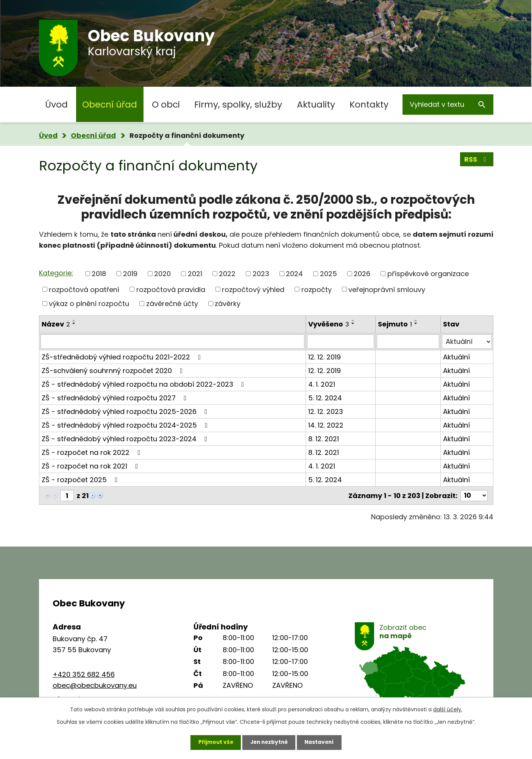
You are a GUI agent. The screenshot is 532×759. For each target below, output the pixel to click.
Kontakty (369, 104)
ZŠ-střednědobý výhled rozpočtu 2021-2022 (123, 357)
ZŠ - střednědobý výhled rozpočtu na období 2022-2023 (144, 384)
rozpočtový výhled (253, 289)
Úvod (56, 104)
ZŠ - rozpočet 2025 (81, 480)
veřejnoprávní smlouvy (387, 289)
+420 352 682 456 (84, 674)
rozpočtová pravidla (171, 289)
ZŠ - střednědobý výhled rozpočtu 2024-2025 (126, 425)
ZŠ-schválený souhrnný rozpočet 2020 (114, 371)
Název (56, 324)
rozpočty (317, 289)
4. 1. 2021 (322, 384)
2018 (99, 274)
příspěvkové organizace (428, 274)
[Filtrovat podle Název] (172, 342)
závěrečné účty (172, 304)
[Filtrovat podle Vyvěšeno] (341, 342)
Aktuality (316, 104)
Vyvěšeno (329, 324)
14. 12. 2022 (326, 425)
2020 (162, 274)
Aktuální (456, 357)
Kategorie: (56, 273)
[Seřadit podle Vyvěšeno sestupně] (353, 323)
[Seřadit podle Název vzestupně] (74, 320)
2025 (328, 274)
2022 (227, 274)
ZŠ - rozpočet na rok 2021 (91, 466)
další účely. (448, 709)
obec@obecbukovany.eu (95, 685)
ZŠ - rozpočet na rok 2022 (93, 452)
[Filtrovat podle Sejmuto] (408, 342)
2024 (294, 274)
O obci (166, 104)
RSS (477, 160)
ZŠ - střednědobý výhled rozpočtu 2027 (116, 398)
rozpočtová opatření (84, 289)
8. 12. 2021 (324, 439)
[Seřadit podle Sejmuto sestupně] (416, 323)
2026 (362, 274)
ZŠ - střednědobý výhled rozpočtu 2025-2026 (126, 412)
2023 (261, 274)
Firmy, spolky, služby (238, 104)
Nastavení (321, 742)
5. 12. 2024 (325, 398)
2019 (130, 274)
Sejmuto (395, 324)
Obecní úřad (110, 104)
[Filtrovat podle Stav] (467, 342)
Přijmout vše (214, 742)
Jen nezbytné (269, 742)
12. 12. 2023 (326, 412)
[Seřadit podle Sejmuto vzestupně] (416, 320)
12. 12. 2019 (325, 357)
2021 (195, 274)
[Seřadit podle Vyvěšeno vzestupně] (353, 320)
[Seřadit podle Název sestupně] (74, 323)
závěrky (228, 304)
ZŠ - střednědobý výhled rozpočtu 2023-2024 (126, 439)
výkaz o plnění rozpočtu (89, 304)
